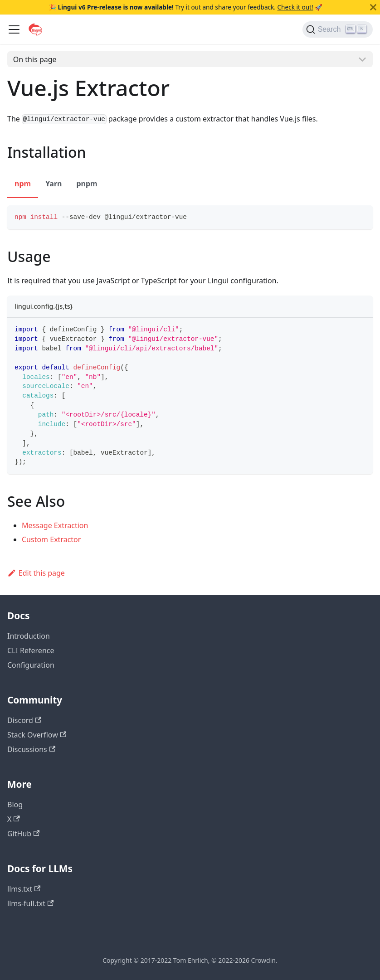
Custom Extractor (51, 539)
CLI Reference (31, 650)
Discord (24, 720)
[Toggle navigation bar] (14, 29)
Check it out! (295, 7)
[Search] (338, 29)
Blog (15, 805)
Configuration (31, 665)
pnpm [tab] (87, 184)
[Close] (373, 7)
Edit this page (36, 573)
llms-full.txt (30, 903)
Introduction (29, 636)
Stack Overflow (37, 735)
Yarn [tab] (54, 184)
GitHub (23, 834)
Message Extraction (55, 525)
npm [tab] (23, 184)
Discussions (31, 749)
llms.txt (24, 889)
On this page (35, 59)
